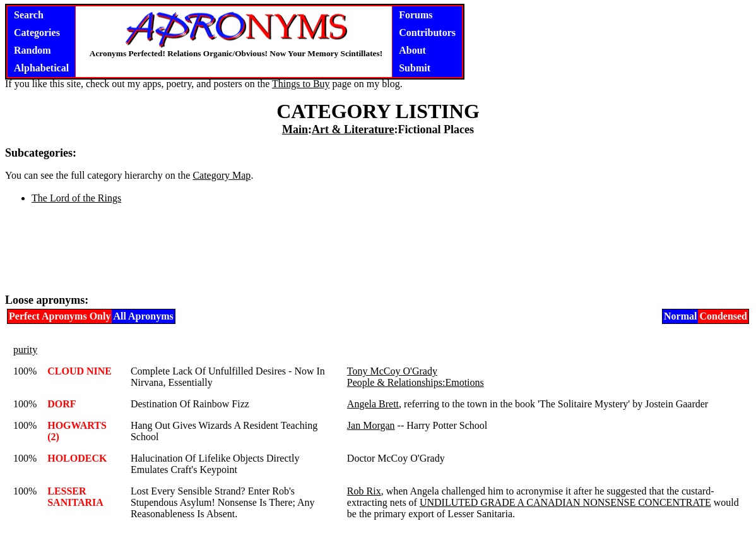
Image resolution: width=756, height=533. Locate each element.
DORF (62, 404)
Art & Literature (353, 129)
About (412, 50)
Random (32, 50)
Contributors (427, 33)
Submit (415, 68)
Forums (416, 15)
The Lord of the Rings (76, 198)
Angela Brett (373, 404)
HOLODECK (77, 458)
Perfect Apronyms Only (60, 316)
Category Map (221, 175)
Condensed (723, 316)
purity (25, 350)
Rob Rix (364, 491)
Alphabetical (41, 68)
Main (295, 129)
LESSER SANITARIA (75, 497)
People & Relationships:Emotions (416, 382)
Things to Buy (301, 84)
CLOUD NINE (80, 371)
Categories (37, 33)
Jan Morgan (371, 425)
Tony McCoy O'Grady (392, 371)
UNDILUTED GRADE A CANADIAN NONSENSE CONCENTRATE (565, 502)
